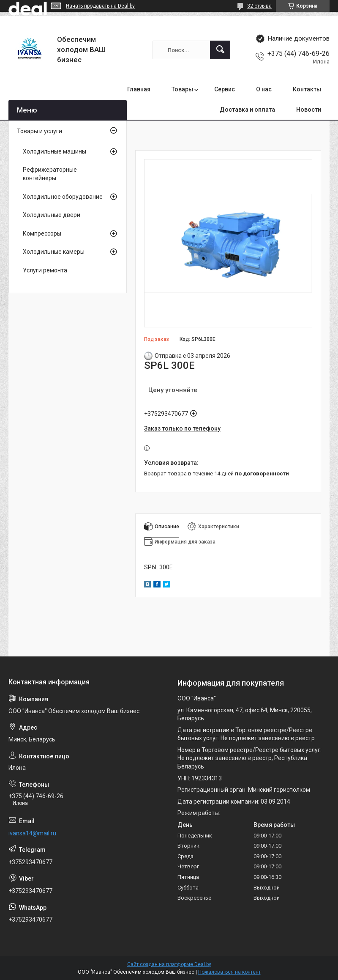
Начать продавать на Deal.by (100, 6)
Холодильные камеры (54, 252)
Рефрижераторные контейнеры (50, 174)
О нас (264, 89)
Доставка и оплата (247, 110)
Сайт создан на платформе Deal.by (169, 964)
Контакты (307, 89)
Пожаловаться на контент (229, 972)
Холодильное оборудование (63, 197)
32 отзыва (259, 6)
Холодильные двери (52, 215)
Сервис (225, 89)
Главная (139, 89)
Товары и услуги (40, 131)
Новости (309, 110)
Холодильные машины (55, 151)
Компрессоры (42, 233)
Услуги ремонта (45, 270)
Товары (182, 89)
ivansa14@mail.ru (32, 833)
